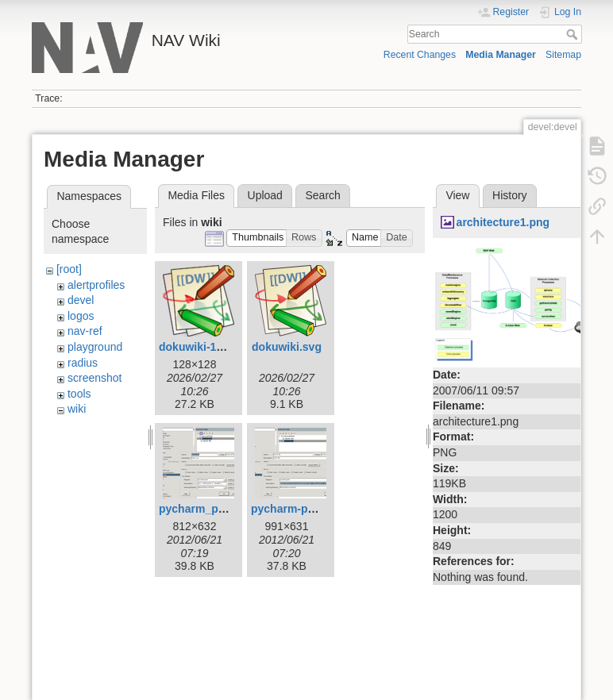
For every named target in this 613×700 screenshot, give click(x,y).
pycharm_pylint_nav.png (224, 509)
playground (95, 347)
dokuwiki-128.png (205, 347)
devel (81, 300)
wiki (77, 409)
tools (79, 394)
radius (83, 363)
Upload (265, 195)
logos (81, 316)
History (510, 195)
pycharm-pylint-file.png (312, 509)
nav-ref (85, 331)
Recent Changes (420, 55)
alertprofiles (96, 285)
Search (574, 34)
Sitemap (563, 55)
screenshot (94, 378)
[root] (69, 269)
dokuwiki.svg (287, 347)
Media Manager (501, 55)
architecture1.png (503, 222)
